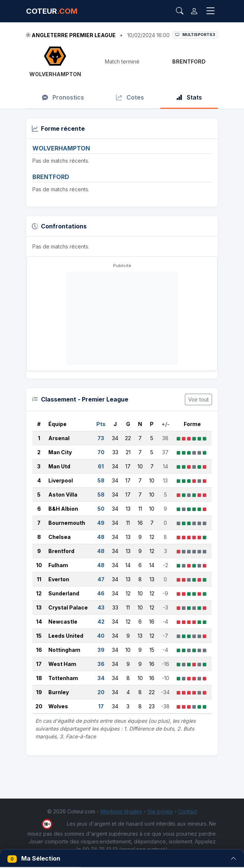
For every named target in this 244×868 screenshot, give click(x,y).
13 (39, 607)
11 (39, 579)
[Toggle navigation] (211, 11)
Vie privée (160, 811)
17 (39, 664)
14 (39, 622)
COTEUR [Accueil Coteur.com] (52, 11)
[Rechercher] (180, 11)
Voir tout (198, 399)
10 (39, 565)
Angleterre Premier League (74, 35)
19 (39, 692)
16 (39, 650)
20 (39, 706)
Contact (188, 811)
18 (39, 678)
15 (39, 636)
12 (39, 593)
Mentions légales (121, 811)
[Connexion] (194, 11)
